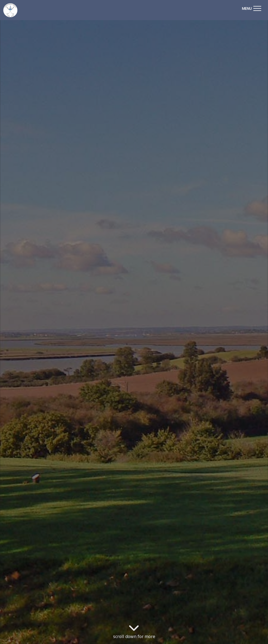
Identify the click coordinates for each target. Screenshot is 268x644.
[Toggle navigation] (251, 8)
